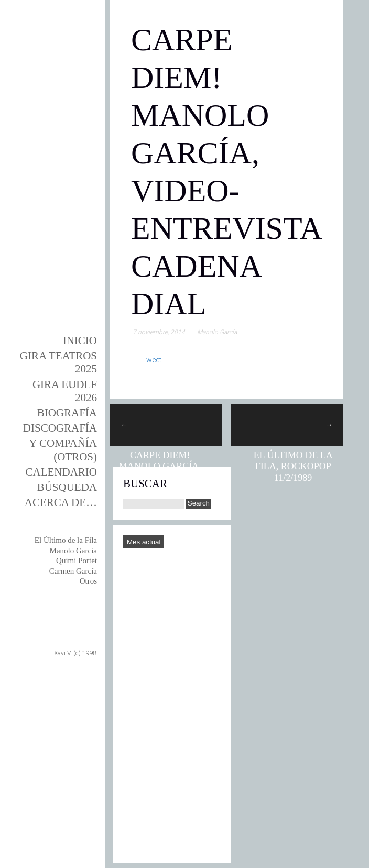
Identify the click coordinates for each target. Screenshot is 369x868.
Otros (88, 581)
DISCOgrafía (60, 428)
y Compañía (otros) (63, 450)
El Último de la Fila (66, 540)
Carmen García (73, 571)
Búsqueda (67, 487)
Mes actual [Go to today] (144, 542)
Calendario (62, 472)
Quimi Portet (77, 561)
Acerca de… (61, 502)
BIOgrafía (67, 413)
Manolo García (73, 551)
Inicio (80, 340)
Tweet (151, 360)
